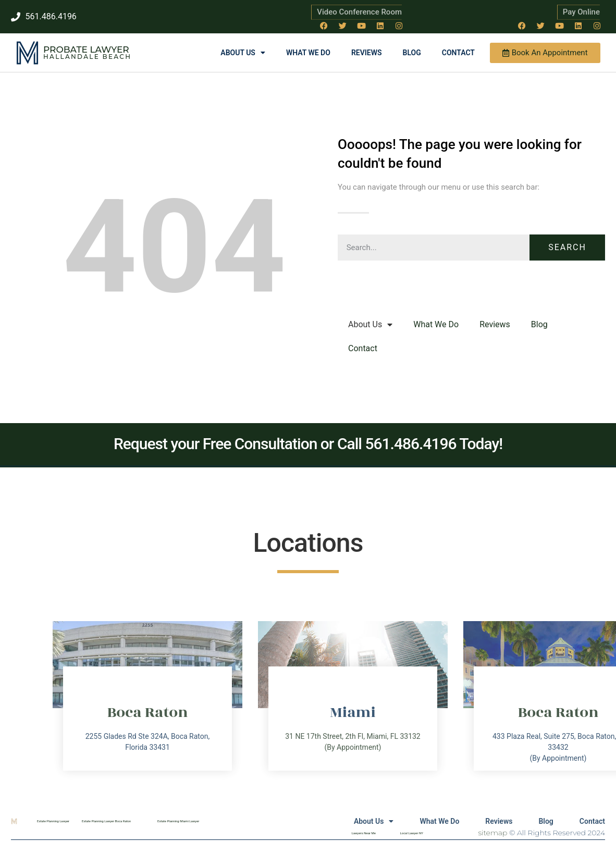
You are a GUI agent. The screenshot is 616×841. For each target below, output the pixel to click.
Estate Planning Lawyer (53, 821)
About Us (243, 53)
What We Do (308, 53)
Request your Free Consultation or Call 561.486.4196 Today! (308, 444)
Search (567, 247)
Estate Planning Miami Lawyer (178, 821)
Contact (458, 53)
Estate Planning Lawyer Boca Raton (106, 821)
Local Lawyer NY (412, 833)
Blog (412, 53)
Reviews (367, 53)
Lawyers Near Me (364, 833)
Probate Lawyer (86, 50)
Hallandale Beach (87, 57)
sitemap (493, 833)
